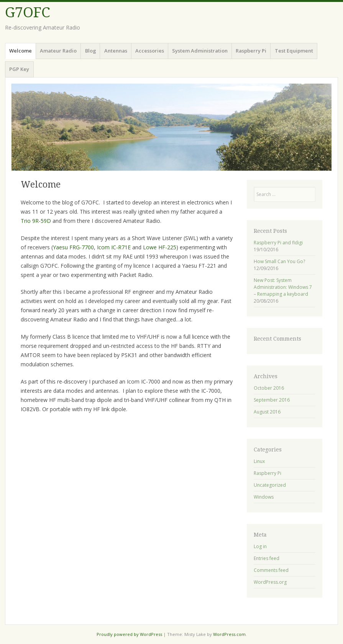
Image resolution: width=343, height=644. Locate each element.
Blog (91, 51)
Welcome (21, 51)
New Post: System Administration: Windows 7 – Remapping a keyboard (283, 287)
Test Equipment (294, 51)
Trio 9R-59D (36, 221)
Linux (259, 461)
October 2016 (269, 388)
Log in (260, 546)
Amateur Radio (58, 51)
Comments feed (271, 570)
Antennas (116, 51)
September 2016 (272, 400)
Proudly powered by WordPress (129, 634)
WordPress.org (270, 582)
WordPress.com (229, 634)
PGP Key (19, 69)
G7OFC (28, 12)
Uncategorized (270, 485)
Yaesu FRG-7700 (73, 247)
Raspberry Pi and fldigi (278, 243)
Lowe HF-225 (160, 247)
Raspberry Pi (251, 51)
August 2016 (267, 412)
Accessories (150, 51)
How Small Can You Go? (279, 261)
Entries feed (267, 558)
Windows (264, 497)
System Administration (200, 51)
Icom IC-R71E (114, 247)
